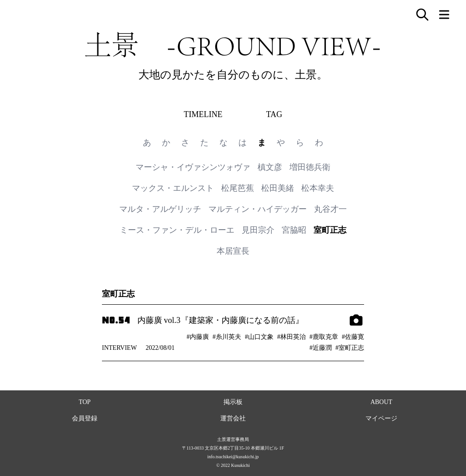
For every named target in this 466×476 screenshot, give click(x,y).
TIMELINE (203, 114)
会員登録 (85, 418)
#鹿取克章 (324, 337)
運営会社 (233, 418)
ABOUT (381, 402)
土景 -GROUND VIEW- (233, 45)
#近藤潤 (321, 348)
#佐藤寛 (353, 337)
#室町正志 (350, 348)
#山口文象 (259, 337)
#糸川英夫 (227, 337)
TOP (85, 402)
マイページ (381, 418)
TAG (274, 114)
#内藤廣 (198, 337)
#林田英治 (291, 337)
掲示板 (233, 402)
